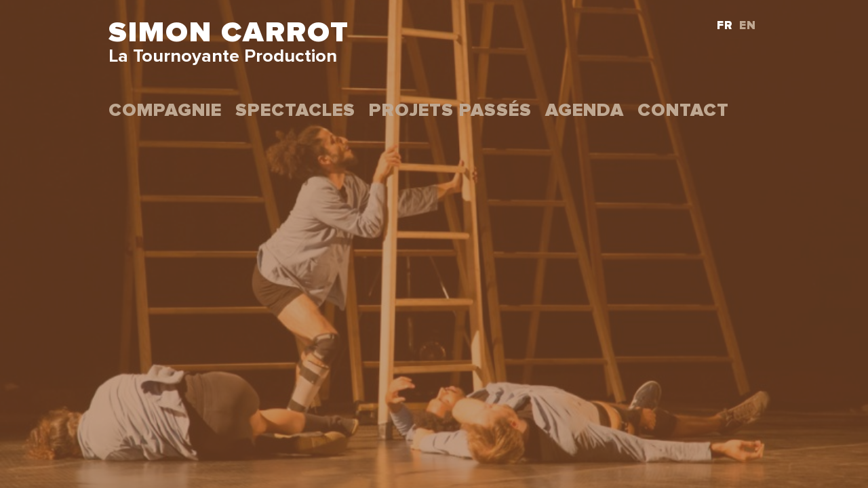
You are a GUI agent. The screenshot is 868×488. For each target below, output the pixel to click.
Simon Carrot (229, 33)
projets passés (450, 111)
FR (725, 26)
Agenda (585, 111)
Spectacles (295, 111)
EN (748, 26)
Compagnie (165, 111)
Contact (683, 111)
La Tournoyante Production (223, 57)
